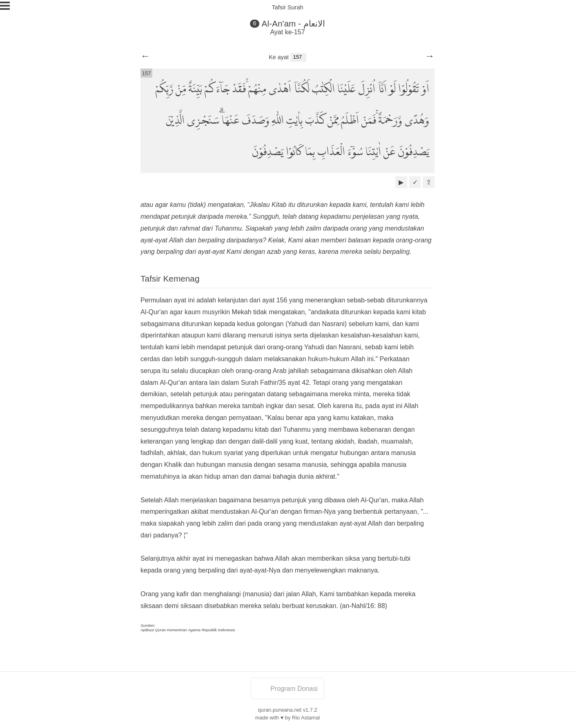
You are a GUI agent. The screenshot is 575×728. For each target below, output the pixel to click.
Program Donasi (287, 689)
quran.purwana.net (280, 710)
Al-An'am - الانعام (293, 23)
